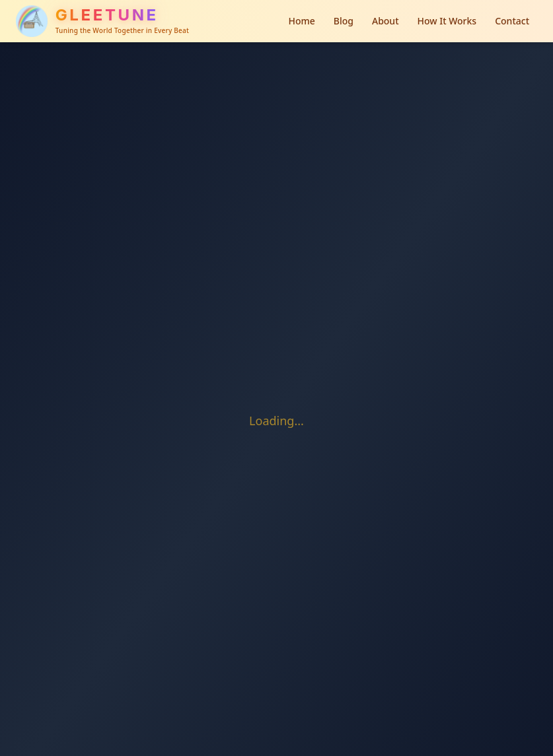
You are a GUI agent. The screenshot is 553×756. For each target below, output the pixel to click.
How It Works (447, 21)
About (386, 21)
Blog (344, 21)
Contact (512, 21)
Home (301, 21)
